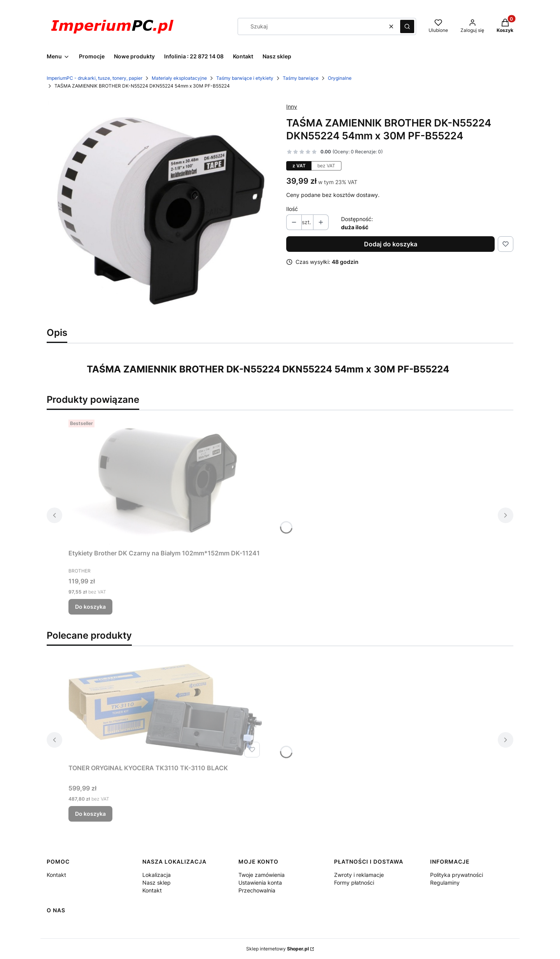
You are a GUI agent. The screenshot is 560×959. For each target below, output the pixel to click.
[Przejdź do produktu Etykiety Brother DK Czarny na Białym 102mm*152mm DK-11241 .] (166, 481)
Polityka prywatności (457, 875)
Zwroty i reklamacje (359, 875)
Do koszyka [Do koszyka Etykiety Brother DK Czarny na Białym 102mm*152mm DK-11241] (90, 607)
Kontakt (56, 875)
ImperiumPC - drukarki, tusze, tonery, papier (94, 78)
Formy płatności (354, 883)
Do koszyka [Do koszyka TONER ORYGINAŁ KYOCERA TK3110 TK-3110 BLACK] (90, 814)
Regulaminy (445, 883)
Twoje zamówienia (262, 875)
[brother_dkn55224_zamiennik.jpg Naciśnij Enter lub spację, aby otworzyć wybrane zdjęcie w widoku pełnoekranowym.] (160, 210)
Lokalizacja (157, 875)
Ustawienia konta (260, 883)
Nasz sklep (157, 883)
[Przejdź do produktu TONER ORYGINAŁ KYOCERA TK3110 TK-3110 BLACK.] (166, 710)
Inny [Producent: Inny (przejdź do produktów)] (292, 106)
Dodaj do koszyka (391, 244)
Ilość (292, 209)
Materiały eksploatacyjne (179, 78)
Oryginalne (340, 78)
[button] (407, 26)
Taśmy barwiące (301, 78)
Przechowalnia (257, 890)
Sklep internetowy (277, 949)
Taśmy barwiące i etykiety (245, 78)
